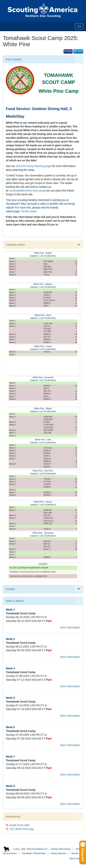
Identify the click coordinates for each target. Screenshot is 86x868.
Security (75, 853)
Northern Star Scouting (61, 849)
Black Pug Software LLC (37, 849)
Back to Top (76, 858)
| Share (68, 51)
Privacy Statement (59, 853)
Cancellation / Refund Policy (34, 853)
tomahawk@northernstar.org (26, 191)
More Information (70, 627)
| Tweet (78, 51)
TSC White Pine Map (21, 829)
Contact (43, 589)
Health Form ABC (19, 825)
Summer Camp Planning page (34, 166)
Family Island (29, 211)
